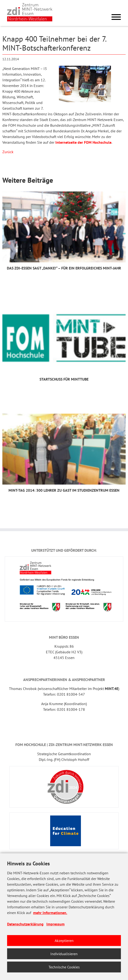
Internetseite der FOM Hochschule (83, 142)
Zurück (8, 152)
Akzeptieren (64, 941)
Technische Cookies (64, 967)
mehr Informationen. (50, 913)
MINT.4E (112, 689)
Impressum (55, 924)
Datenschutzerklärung (25, 924)
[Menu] (116, 18)
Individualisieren (64, 954)
